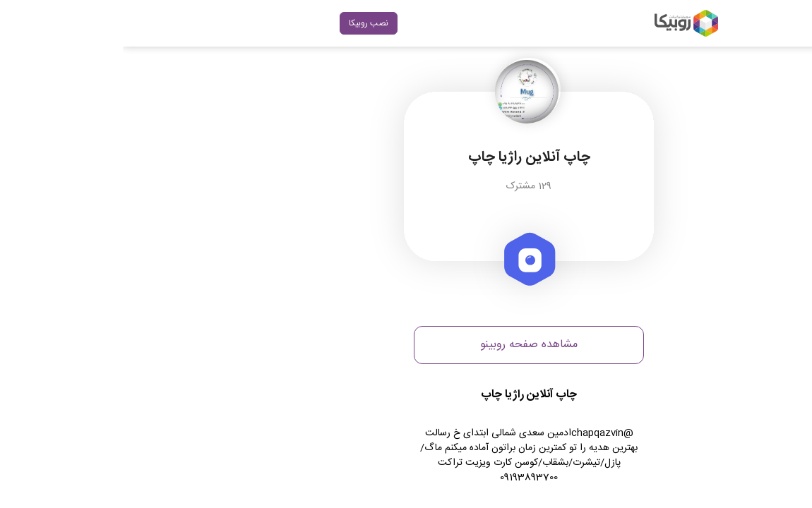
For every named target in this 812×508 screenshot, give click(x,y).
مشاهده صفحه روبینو (406, 345)
